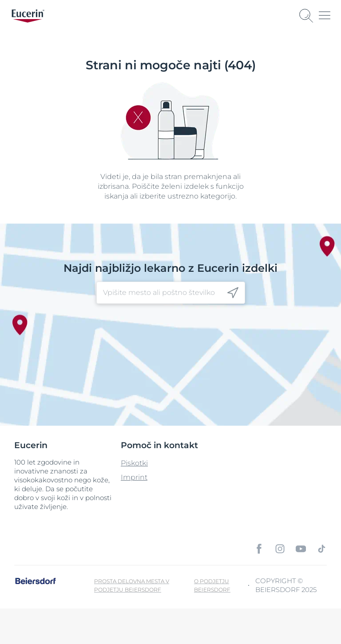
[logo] (28, 16)
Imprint (134, 477)
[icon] (233, 293)
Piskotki (134, 463)
